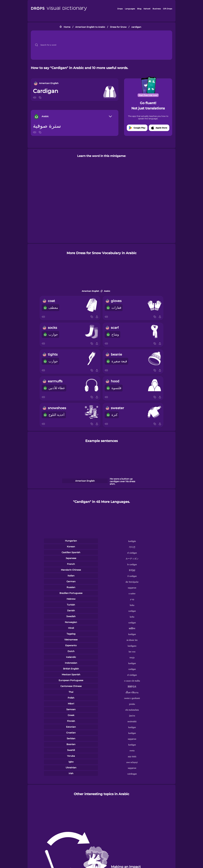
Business (157, 9)
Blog (139, 9)
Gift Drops (168, 9)
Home (67, 27)
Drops (120, 9)
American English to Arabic (90, 27)
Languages (130, 9)
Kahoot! (147, 9)
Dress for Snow (118, 27)
